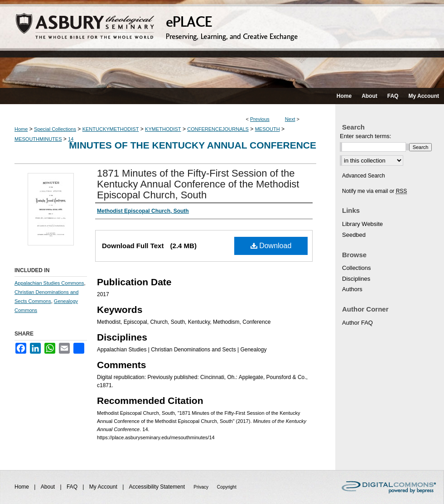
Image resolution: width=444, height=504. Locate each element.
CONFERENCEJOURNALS (218, 129)
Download (271, 246)
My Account (104, 487)
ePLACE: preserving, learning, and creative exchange (222, 44)
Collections (357, 268)
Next (290, 119)
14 (71, 139)
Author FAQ (357, 323)
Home (21, 129)
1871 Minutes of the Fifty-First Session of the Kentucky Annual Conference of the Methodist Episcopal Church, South (198, 184)
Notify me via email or (374, 191)
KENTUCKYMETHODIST (111, 129)
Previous (260, 119)
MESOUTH (268, 129)
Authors (352, 289)
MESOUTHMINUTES (38, 139)
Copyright (227, 487)
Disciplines (356, 279)
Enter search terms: (365, 136)
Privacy (202, 487)
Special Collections (55, 129)
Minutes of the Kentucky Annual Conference (193, 145)
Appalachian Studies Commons (49, 283)
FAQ (73, 487)
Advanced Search (364, 176)
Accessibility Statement (158, 487)
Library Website (362, 224)
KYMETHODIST (163, 129)
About (49, 487)
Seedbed (354, 235)
